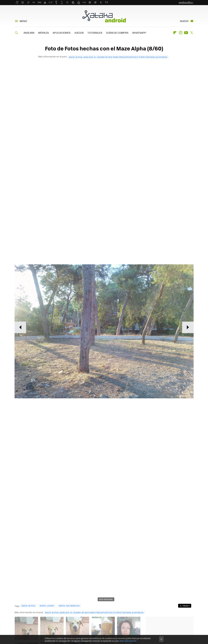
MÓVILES (43, 33)
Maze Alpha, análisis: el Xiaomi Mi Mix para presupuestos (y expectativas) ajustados (118, 57)
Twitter (192, 33)
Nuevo (184, 21)
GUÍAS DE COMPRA (117, 33)
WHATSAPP (139, 33)
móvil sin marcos (69, 606)
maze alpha (28, 606)
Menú (23, 21)
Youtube (186, 33)
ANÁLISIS (29, 33)
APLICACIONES (61, 33)
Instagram (181, 33)
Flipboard (175, 33)
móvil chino (47, 606)
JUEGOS (79, 33)
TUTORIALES (95, 33)
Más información (128, 641)
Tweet (186, 606)
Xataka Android (104, 16)
